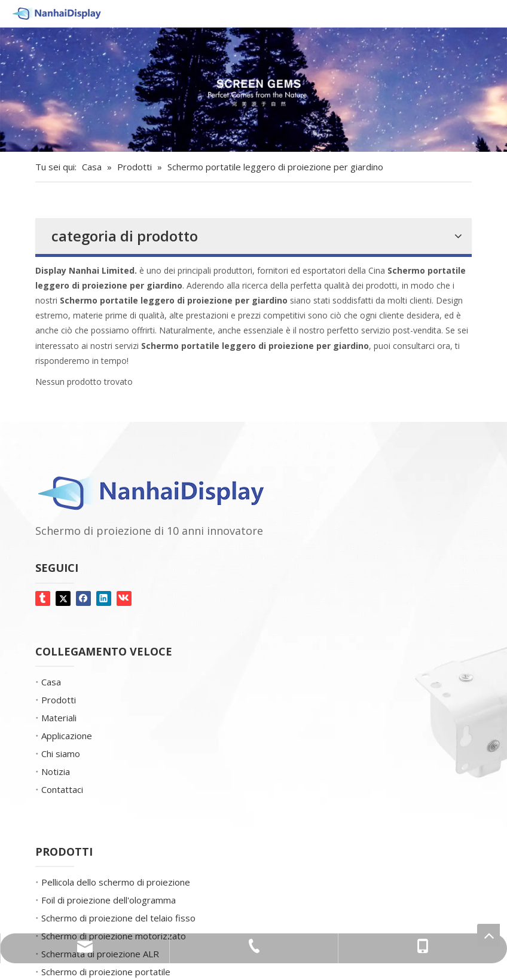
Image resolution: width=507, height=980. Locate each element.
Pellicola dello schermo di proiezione (116, 882)
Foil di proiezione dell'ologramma (109, 900)
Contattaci (62, 789)
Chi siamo (61, 754)
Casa (51, 682)
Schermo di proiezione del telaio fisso (118, 918)
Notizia (56, 771)
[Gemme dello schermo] (253, 90)
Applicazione (67, 736)
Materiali (59, 718)
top (488, 935)
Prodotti (59, 700)
